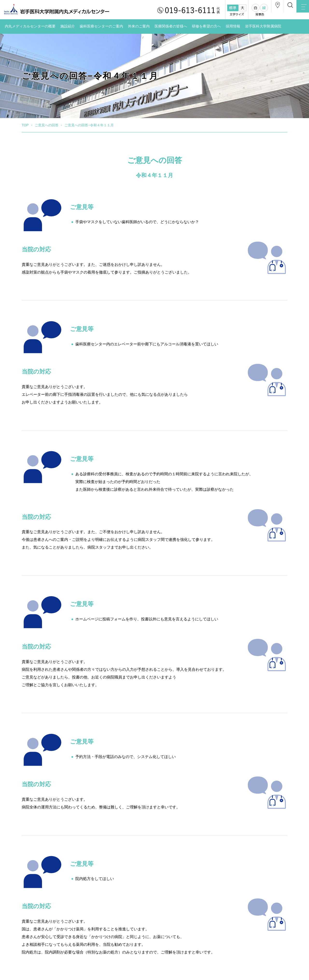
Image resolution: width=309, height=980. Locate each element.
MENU (299, 11)
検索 (280, 10)
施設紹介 (68, 26)
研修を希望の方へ (206, 26)
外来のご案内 (139, 26)
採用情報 (233, 26)
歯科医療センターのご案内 (101, 26)
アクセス (260, 10)
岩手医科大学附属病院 (263, 26)
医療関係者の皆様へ (171, 26)
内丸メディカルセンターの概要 (30, 26)
